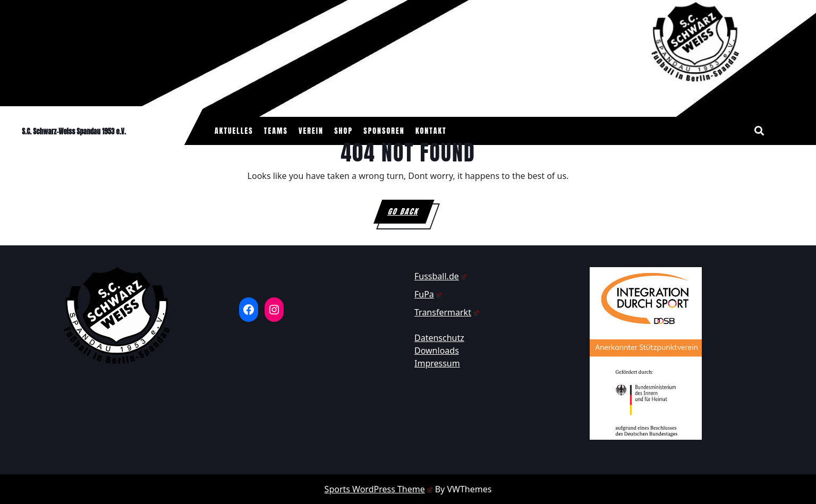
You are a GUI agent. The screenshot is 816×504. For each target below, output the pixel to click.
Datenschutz (439, 338)
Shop (343, 131)
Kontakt (431, 131)
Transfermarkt (447, 312)
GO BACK (411, 215)
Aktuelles (234, 131)
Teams (276, 131)
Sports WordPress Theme (379, 489)
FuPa (428, 294)
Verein (311, 131)
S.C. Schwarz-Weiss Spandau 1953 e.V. (74, 131)
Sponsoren (384, 131)
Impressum (437, 363)
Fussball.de (441, 276)
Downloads (437, 351)
